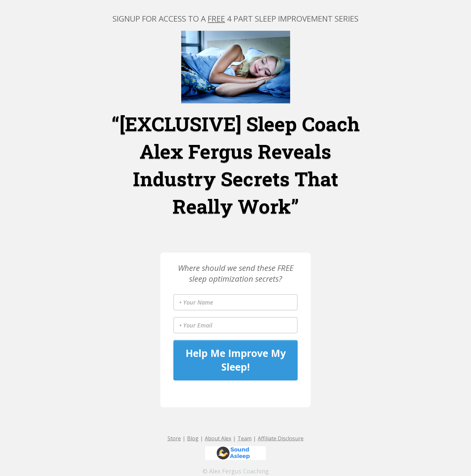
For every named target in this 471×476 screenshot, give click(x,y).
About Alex (218, 438)
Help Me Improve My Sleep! (236, 360)
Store (174, 438)
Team (244, 438)
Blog (193, 438)
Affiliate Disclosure (281, 438)
